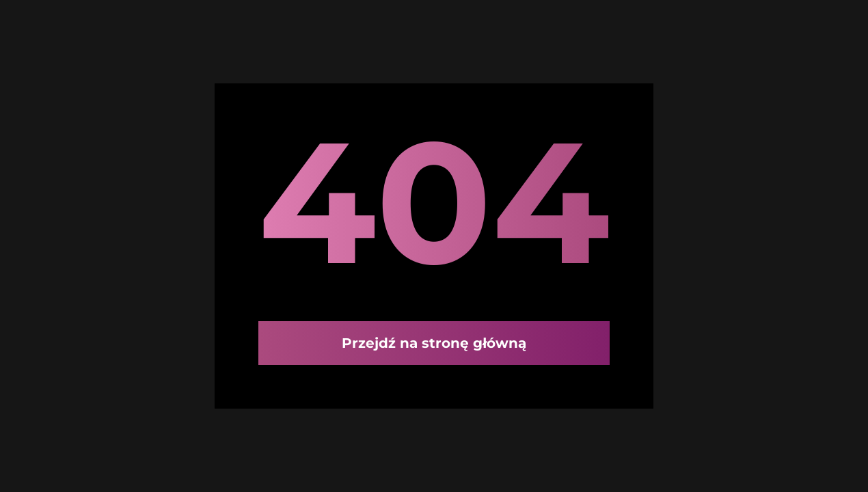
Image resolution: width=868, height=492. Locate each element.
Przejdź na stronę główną (434, 343)
